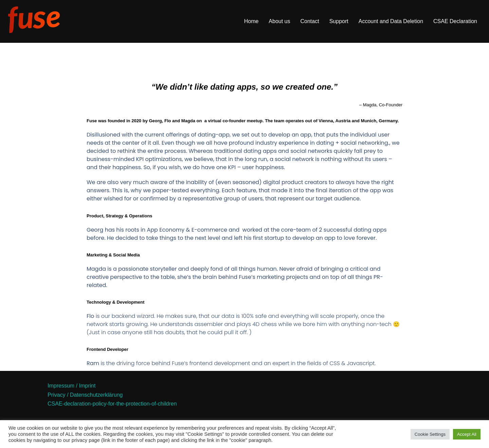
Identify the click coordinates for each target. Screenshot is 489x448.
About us (279, 21)
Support (339, 21)
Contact (310, 21)
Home (251, 21)
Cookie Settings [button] (430, 434)
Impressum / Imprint (71, 386)
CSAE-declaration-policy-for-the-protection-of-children (112, 404)
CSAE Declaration (455, 21)
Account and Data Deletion (391, 21)
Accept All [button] (467, 434)
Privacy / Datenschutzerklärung (85, 395)
